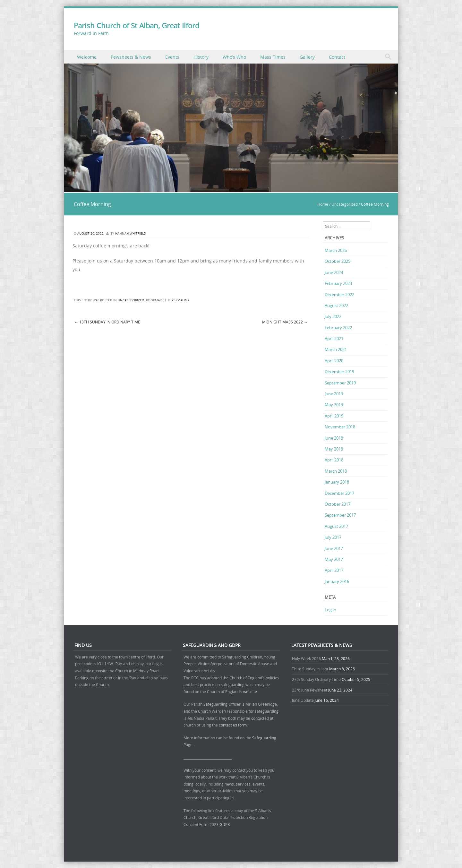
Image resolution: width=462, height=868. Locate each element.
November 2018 (340, 427)
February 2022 (338, 328)
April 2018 (334, 460)
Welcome (87, 57)
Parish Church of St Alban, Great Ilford (137, 26)
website (250, 692)
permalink (180, 300)
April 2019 (334, 416)
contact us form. (234, 725)
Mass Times (273, 57)
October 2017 (338, 504)
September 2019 (340, 383)
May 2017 (334, 559)
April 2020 (334, 361)
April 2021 (334, 339)
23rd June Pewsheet (310, 690)
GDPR (225, 824)
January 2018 (337, 482)
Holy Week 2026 (306, 658)
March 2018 (336, 471)
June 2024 (334, 272)
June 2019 (334, 394)
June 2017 (334, 548)
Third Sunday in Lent (310, 669)
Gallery (307, 57)
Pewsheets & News (131, 57)
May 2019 (334, 405)
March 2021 (336, 349)
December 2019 (339, 372)
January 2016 (337, 581)
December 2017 (339, 493)
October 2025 (338, 261)
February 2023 (338, 283)
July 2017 (333, 537)
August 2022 (336, 305)
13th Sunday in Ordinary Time (107, 322)
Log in (330, 610)
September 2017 (340, 515)
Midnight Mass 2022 (285, 322)
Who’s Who (234, 57)
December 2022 (339, 295)
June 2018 (334, 438)
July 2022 (333, 316)
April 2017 (334, 570)
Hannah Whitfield (131, 233)
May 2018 (334, 449)
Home (323, 204)
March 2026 (336, 250)
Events (172, 57)
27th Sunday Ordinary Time (316, 679)
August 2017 (336, 526)
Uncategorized (345, 204)
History (201, 57)
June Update (303, 700)
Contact (337, 57)
